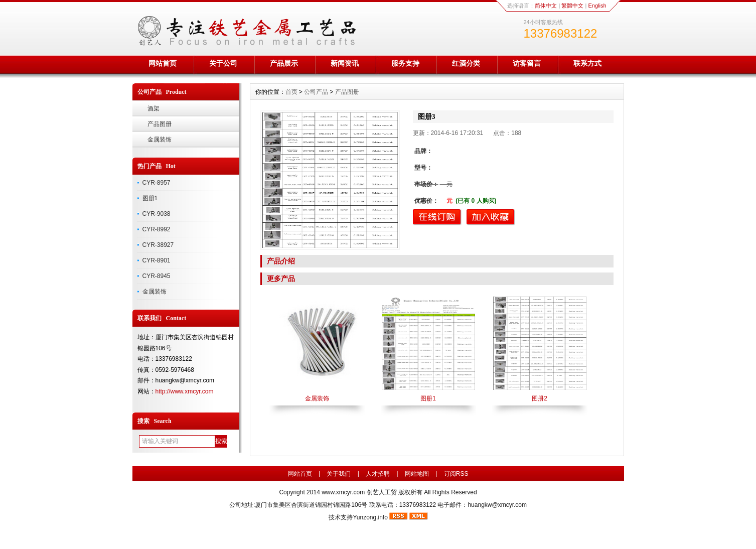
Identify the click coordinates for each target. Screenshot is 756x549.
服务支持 (405, 63)
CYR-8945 (157, 276)
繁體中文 (572, 6)
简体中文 (546, 6)
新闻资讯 (345, 63)
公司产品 (316, 92)
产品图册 (160, 124)
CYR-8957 (157, 183)
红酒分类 (466, 63)
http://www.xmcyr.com (185, 391)
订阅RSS (456, 474)
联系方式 (587, 63)
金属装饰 (160, 140)
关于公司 (223, 63)
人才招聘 (378, 474)
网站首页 (163, 63)
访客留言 (527, 63)
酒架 (154, 108)
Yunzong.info (370, 517)
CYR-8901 (157, 260)
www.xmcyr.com (343, 492)
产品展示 (284, 63)
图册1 (150, 198)
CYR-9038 (157, 214)
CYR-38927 (158, 245)
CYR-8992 (157, 229)
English (597, 6)
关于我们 (339, 474)
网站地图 (417, 474)
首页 (291, 92)
